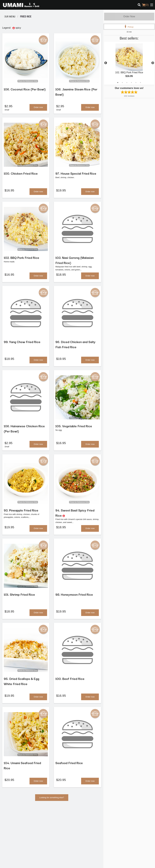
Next (153, 63)
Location (83, 825)
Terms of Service (83, 863)
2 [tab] (122, 83)
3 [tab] (127, 83)
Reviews (121, 817)
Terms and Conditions (127, 821)
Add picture (43, 40)
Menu (82, 817)
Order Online (85, 821)
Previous (106, 63)
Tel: (89, 840)
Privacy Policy (124, 825)
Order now (38, 108)
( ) (145, 5)
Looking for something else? (52, 800)
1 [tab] (118, 83)
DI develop (82, 855)
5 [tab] (136, 83)
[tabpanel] (129, 63)
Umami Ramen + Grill (18, 814)
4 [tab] (131, 83)
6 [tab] (140, 83)
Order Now (129, 16)
